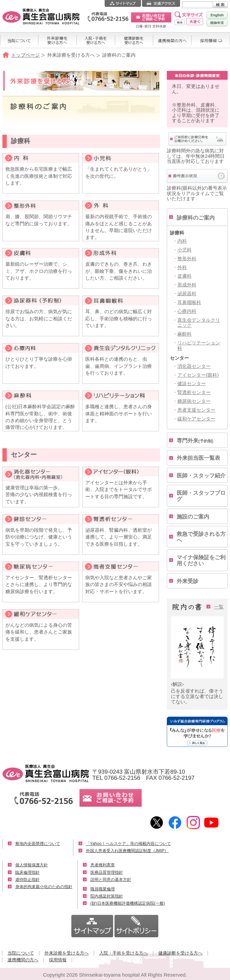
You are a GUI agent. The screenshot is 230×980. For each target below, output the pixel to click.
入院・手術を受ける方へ (123, 953)
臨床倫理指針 (28, 872)
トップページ (25, 55)
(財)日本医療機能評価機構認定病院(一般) (128, 903)
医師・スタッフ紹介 (201, 476)
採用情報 (58, 960)
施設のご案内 (193, 517)
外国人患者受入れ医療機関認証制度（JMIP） (127, 851)
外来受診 (188, 581)
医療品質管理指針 (107, 872)
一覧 (219, 607)
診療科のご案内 (196, 218)
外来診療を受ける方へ (67, 953)
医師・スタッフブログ (201, 496)
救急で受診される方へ (201, 537)
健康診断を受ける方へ (180, 953)
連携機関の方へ (23, 960)
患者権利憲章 (103, 865)
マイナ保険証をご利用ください (201, 560)
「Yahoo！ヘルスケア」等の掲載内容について (128, 844)
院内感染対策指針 (107, 896)
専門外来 (195, 441)
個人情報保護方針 (32, 865)
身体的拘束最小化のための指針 (44, 887)
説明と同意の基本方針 (111, 880)
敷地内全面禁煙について (38, 844)
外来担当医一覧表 (198, 458)
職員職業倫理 (103, 889)
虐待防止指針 (28, 880)
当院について (21, 953)
